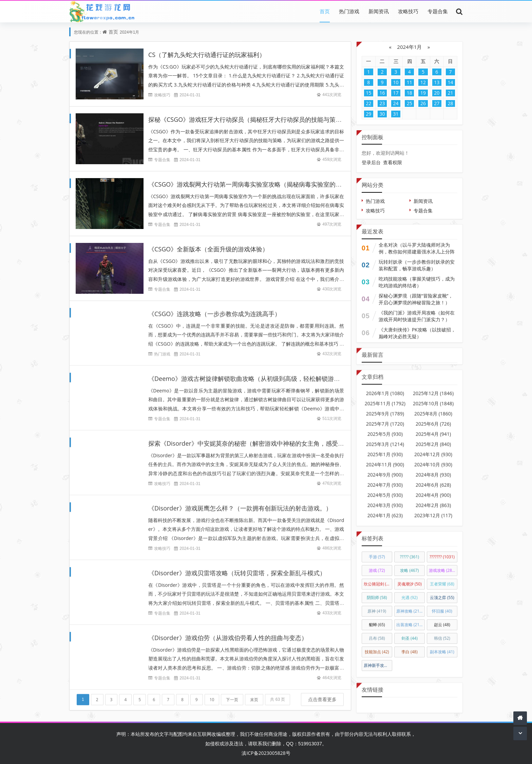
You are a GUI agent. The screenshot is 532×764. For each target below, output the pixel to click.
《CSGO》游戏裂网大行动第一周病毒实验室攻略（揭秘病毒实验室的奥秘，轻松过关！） (269, 184)
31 (396, 114)
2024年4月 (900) (433, 489)
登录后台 (371, 162)
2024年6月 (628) (433, 479)
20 (437, 93)
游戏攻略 (442, 564)
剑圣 (410, 632)
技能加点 (377, 646)
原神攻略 (410, 605)
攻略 (409, 564)
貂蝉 (377, 619)
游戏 (377, 564)
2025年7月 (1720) (385, 418)
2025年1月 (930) (385, 448)
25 (410, 103)
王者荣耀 (442, 578)
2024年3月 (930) (385, 499)
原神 (377, 605)
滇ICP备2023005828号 (266, 753)
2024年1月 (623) (385, 509)
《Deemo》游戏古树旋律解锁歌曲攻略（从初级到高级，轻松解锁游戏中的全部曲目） (265, 373)
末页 (254, 694)
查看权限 (393, 162)
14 (450, 82)
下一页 (232, 694)
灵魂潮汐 (410, 578)
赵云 (442, 619)
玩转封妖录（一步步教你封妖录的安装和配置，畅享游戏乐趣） (417, 265)
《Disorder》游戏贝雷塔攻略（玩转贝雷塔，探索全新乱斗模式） (237, 567)
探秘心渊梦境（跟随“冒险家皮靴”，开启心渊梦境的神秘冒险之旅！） (416, 299)
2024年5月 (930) (385, 489)
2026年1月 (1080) (385, 387)
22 (368, 103)
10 (212, 694)
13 (437, 82)
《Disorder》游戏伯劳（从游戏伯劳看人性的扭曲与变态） (228, 632)
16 (382, 93)
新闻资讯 (379, 11)
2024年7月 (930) (385, 479)
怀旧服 (442, 605)
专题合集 (438, 11)
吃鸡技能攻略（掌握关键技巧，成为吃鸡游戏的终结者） (417, 282)
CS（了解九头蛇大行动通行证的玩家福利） (207, 55)
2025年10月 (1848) (433, 397)
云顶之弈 (442, 591)
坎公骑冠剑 (378, 578)
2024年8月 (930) (433, 469)
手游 (377, 551)
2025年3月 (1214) (385, 438)
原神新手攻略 (378, 659)
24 (396, 103)
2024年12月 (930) (433, 448)
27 (437, 103)
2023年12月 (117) (433, 509)
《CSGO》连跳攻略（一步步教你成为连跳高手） (214, 308)
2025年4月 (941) (433, 428)
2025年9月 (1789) (385, 408)
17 (396, 93)
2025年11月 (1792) (385, 397)
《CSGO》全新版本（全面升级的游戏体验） (208, 249)
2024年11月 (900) (385, 459)
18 (410, 93)
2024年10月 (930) (433, 459)
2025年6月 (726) (433, 418)
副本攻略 (442, 646)
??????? (442, 551)
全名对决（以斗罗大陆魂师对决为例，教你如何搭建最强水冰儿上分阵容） (417, 252)
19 (423, 93)
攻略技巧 (408, 11)
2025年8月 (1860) (433, 408)
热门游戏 (349, 11)
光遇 (410, 591)
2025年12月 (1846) (433, 387)
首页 (325, 11)
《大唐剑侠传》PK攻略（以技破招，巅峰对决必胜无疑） (417, 333)
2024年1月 (409, 47)
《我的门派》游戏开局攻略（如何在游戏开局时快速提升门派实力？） (417, 316)
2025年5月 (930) (385, 428)
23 (382, 103)
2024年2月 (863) (433, 499)
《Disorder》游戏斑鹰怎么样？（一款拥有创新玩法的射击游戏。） (240, 502)
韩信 (442, 632)
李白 (410, 646)
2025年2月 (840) (433, 438)
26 (423, 103)
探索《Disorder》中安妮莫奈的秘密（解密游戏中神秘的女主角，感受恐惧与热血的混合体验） (277, 438)
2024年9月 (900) (385, 469)
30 (382, 114)
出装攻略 (410, 619)
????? (409, 551)
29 (368, 114)
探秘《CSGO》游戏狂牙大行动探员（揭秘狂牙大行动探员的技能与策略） (248, 119)
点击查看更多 (322, 694)
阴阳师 (377, 591)
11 (410, 82)
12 (423, 82)
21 (450, 93)
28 (450, 103)
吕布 (377, 632)
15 (368, 93)
